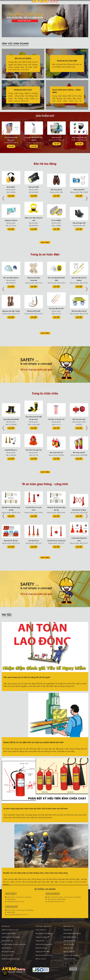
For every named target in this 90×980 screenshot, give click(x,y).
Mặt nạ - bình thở (69, 951)
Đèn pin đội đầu (69, 944)
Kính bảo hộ (6, 926)
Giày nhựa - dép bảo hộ (43, 926)
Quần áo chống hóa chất (10, 930)
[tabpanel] (45, 21)
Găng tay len (40, 941)
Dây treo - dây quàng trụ (71, 955)
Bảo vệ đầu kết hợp (70, 937)
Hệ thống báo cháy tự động (11, 937)
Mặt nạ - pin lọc (41, 959)
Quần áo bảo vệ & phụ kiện (11, 959)
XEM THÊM (45, 242)
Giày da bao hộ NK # (8, 933)
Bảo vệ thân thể (69, 926)
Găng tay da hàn (41, 948)
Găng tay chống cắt (42, 937)
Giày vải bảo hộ (41, 930)
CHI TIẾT (11, 146)
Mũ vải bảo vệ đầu (8, 951)
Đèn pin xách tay (7, 941)
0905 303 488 (83, 969)
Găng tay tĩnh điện (70, 959)
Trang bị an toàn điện (43, 951)
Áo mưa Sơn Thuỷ (7, 955)
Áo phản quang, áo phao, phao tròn (14, 944)
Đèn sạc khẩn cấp (69, 941)
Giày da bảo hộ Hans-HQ (44, 944)
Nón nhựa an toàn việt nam (45, 933)
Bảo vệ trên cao (7, 948)
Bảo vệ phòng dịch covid (44, 955)
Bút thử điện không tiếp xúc (72, 933)
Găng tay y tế (68, 948)
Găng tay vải (68, 930)
